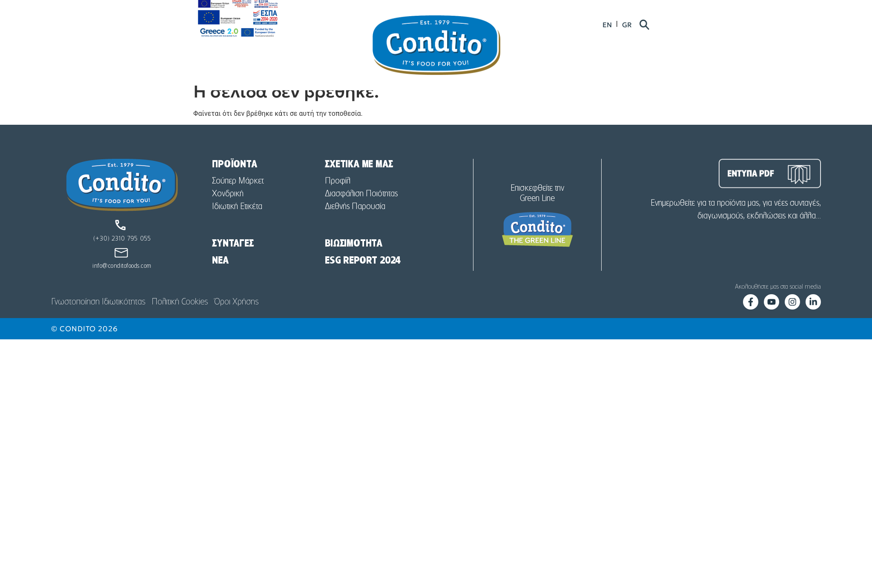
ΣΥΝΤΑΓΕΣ (233, 260)
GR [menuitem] (694, 26)
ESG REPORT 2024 (363, 277)
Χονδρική (228, 210)
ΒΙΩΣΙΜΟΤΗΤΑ (354, 260)
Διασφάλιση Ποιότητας (361, 210)
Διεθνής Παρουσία (355, 223)
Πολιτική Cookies (180, 318)
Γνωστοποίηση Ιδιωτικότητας (98, 318)
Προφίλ (338, 197)
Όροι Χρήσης (236, 318)
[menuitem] (674, 26)
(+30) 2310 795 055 (122, 255)
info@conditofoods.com (122, 282)
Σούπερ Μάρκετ (238, 197)
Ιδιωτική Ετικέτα (237, 223)
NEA (220, 277)
